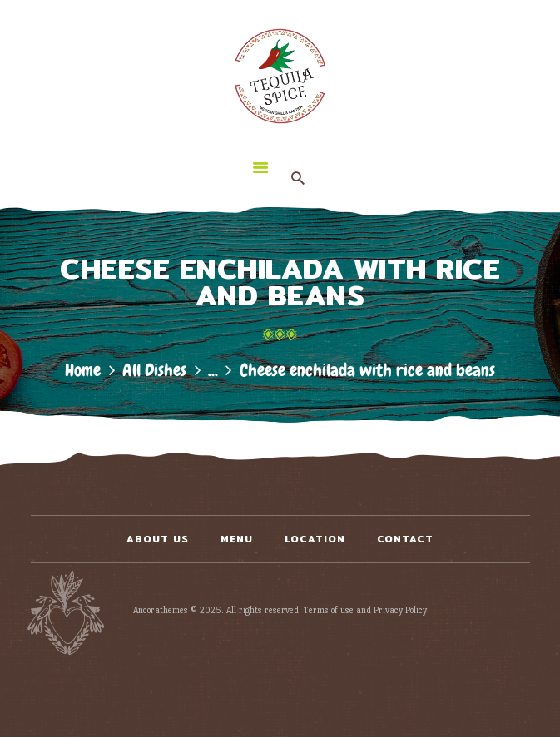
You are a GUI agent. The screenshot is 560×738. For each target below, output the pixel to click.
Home (83, 370)
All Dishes (154, 370)
